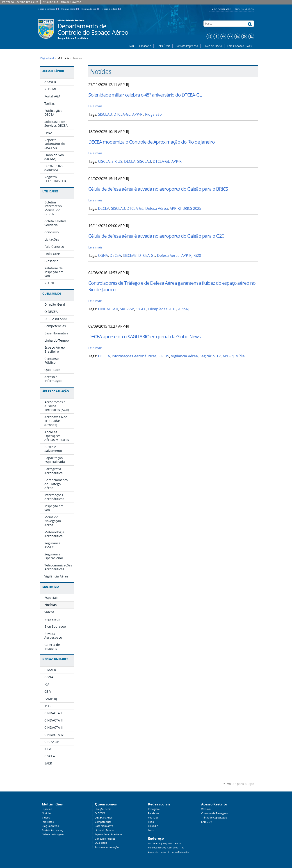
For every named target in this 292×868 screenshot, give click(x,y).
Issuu (151, 830)
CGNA (103, 256)
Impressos (48, 822)
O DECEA (100, 813)
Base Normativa (104, 826)
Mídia (240, 356)
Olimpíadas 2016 (162, 309)
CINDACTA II (108, 309)
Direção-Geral (103, 809)
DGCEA (104, 356)
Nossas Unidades (55, 659)
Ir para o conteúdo (49, 9)
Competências (103, 822)
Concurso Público (105, 839)
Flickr (151, 822)
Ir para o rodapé (111, 9)
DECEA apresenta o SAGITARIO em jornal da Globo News (144, 336)
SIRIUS (117, 161)
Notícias (47, 813)
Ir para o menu (71, 9)
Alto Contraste (221, 9)
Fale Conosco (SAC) (240, 46)
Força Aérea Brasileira (73, 38)
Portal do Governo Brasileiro (20, 2)
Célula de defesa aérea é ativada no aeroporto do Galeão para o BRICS (158, 189)
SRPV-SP (127, 309)
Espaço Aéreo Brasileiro (108, 834)
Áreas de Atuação (56, 391)
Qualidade (101, 843)
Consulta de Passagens (214, 813)
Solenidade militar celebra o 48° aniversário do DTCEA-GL (145, 95)
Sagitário (207, 356)
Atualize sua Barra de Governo (62, 2)
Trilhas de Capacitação (214, 818)
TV (219, 356)
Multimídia (51, 587)
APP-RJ (138, 114)
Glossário (145, 46)
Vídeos (46, 818)
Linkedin (153, 826)
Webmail (206, 809)
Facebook (154, 813)
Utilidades (50, 191)
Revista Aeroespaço (53, 830)
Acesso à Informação (107, 847)
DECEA (130, 161)
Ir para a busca (91, 9)
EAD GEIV (207, 822)
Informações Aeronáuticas (134, 356)
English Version (244, 9)
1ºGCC (141, 309)
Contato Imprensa (187, 46)
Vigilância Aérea (184, 356)
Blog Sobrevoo (50, 826)
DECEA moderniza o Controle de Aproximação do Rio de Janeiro (152, 142)
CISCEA (104, 161)
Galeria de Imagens (53, 834)
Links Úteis (163, 46)
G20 (198, 256)
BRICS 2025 (192, 209)
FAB (131, 46)
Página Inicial (47, 58)
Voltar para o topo (241, 784)
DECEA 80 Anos (104, 818)
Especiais (47, 809)
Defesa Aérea (157, 209)
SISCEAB (105, 114)
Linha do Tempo (104, 830)
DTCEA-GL (122, 114)
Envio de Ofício (213, 46)
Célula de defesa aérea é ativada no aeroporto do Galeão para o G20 (156, 236)
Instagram (154, 809)
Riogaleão (153, 114)
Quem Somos (52, 294)
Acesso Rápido (53, 71)
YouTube (153, 818)
